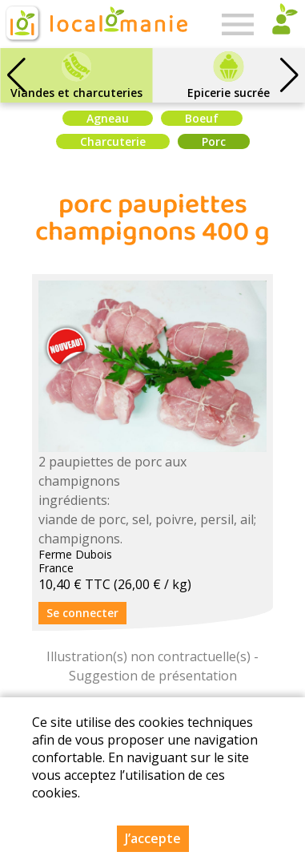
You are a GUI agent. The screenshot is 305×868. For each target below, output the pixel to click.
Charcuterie (113, 141)
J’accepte (153, 841)
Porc (214, 141)
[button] (289, 75)
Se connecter (82, 613)
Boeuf (202, 118)
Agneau (108, 118)
